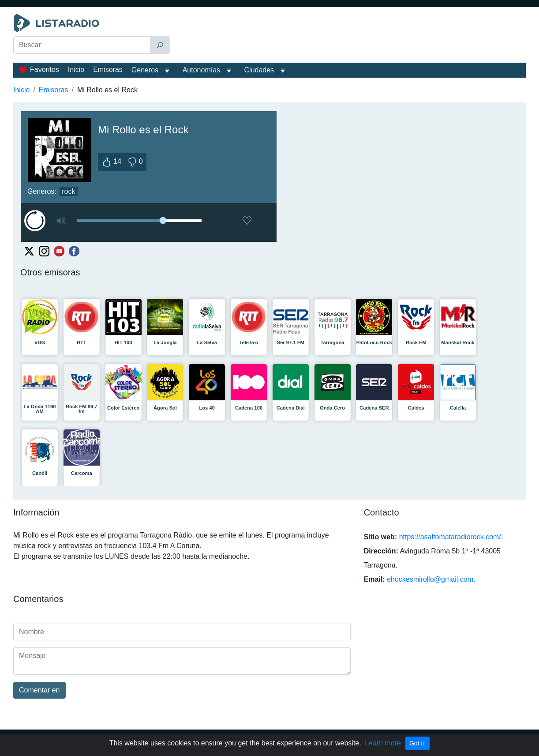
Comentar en (39, 690)
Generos (145, 70)
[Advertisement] (350, 36)
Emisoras (108, 70)
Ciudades (259, 70)
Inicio (76, 70)
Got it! (417, 743)
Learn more (383, 743)
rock (68, 191)
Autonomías (201, 70)
